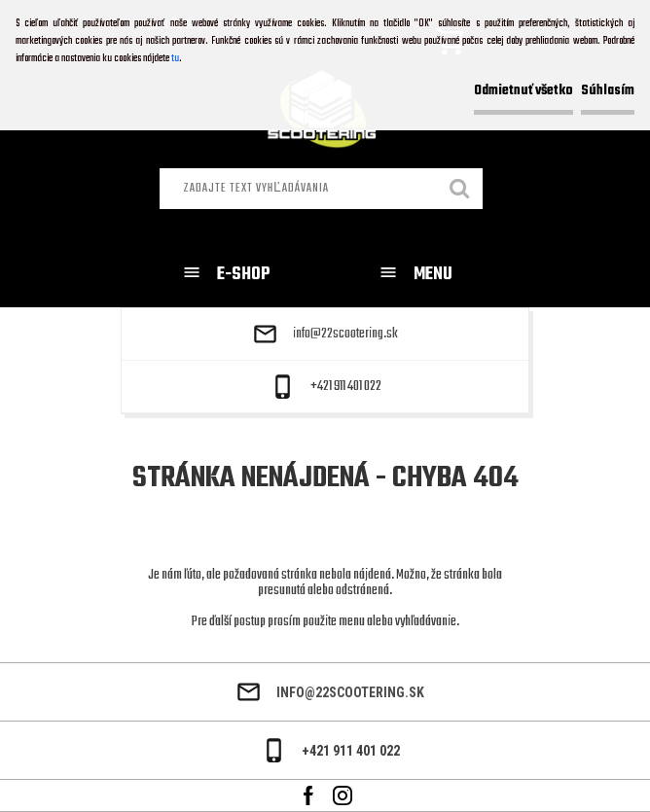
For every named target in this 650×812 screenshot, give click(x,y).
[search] (460, 191)
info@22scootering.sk (345, 335)
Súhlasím (608, 91)
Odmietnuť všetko (524, 91)
